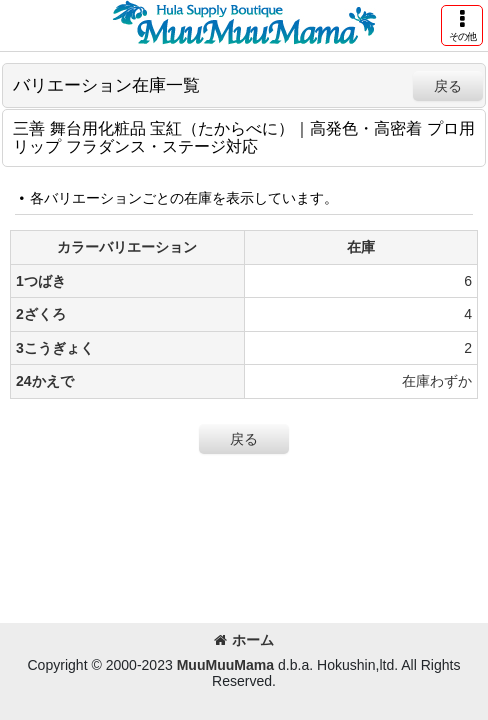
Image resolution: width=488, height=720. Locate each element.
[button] (462, 25)
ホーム (244, 640)
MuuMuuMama (225, 665)
